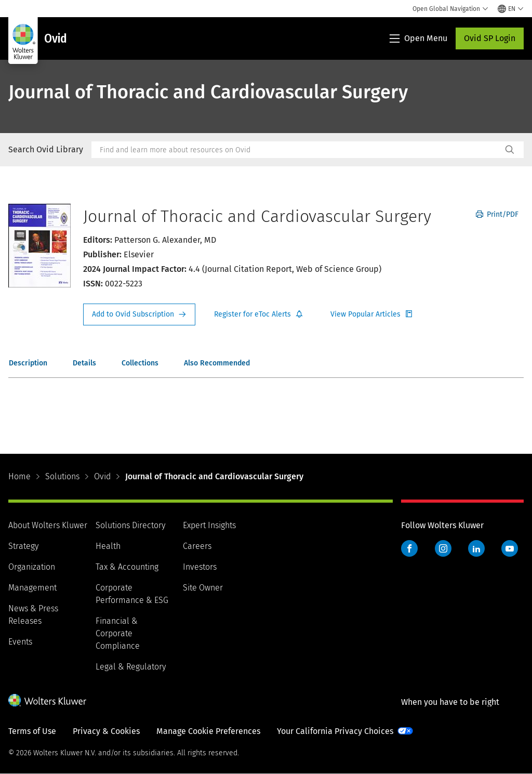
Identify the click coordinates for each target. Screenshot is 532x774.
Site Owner (203, 588)
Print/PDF (497, 214)
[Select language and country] (511, 9)
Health (108, 546)
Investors (200, 567)
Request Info (139, 314)
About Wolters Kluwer (48, 525)
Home (19, 476)
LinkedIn (476, 548)
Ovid (102, 476)
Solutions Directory (130, 525)
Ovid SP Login (490, 38)
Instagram (443, 548)
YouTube (510, 548)
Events (20, 642)
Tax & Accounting (127, 567)
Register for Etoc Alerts (259, 314)
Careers (197, 546)
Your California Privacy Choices (335, 731)
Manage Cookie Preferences (208, 731)
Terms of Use (32, 731)
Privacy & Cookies (106, 731)
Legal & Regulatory (131, 667)
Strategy (23, 546)
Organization (32, 567)
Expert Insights (209, 525)
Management (32, 588)
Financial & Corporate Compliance (118, 633)
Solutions (62, 476)
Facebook (409, 548)
